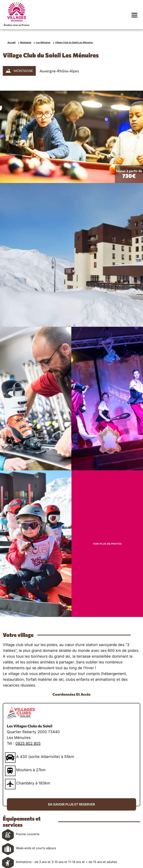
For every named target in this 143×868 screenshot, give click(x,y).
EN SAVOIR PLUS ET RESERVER (71, 804)
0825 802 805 (28, 743)
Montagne (26, 42)
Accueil (11, 42)
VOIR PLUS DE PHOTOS (107, 544)
